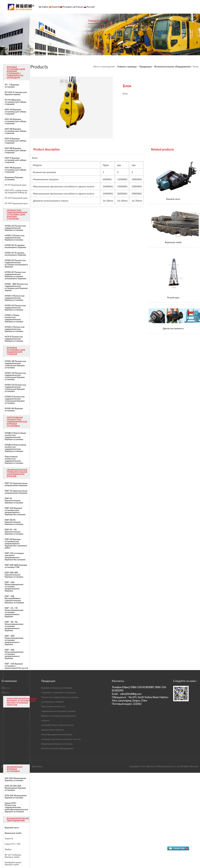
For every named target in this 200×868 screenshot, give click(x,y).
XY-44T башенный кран (16, 203)
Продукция (139, 21)
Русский (90, 7)
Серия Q (9, 838)
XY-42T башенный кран (16, 198)
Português (67, 7)
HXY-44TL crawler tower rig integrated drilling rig (16, 191)
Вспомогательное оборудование (173, 66)
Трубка (8, 849)
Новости (171, 21)
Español (55, 7)
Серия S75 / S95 (13, 844)
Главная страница (98, 21)
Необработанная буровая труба (13, 863)
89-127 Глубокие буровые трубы (13, 856)
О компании (120, 21)
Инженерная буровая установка (57, 744)
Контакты (187, 21)
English (45, 7)
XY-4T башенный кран (16, 185)
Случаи (156, 21)
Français (79, 7)
